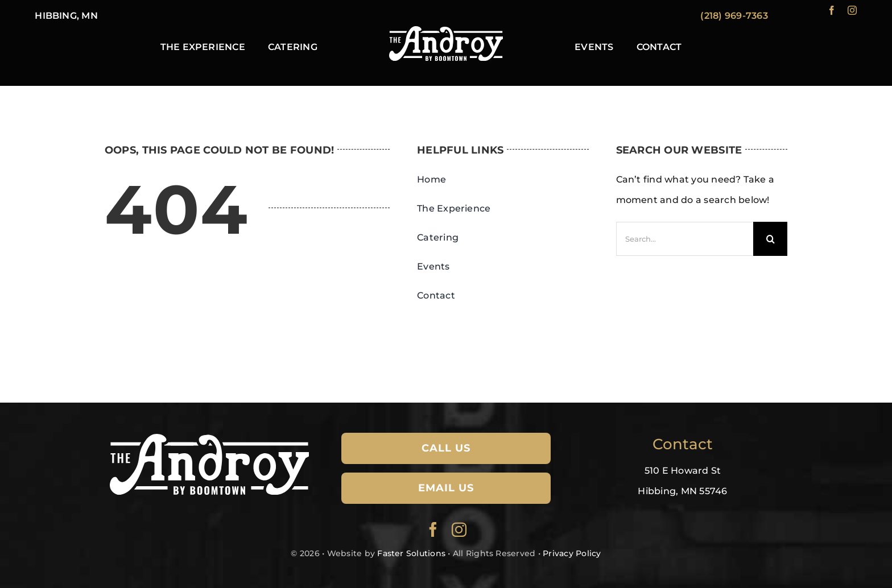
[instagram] (852, 10)
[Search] (770, 239)
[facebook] (832, 10)
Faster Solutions (411, 553)
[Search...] (685, 239)
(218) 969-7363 (734, 16)
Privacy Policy (572, 553)
